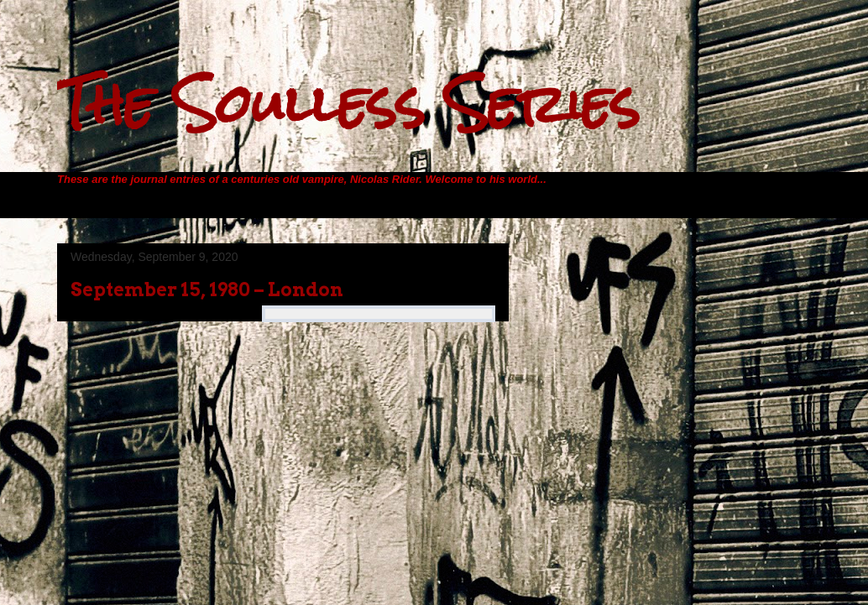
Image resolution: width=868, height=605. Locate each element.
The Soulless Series (348, 104)
